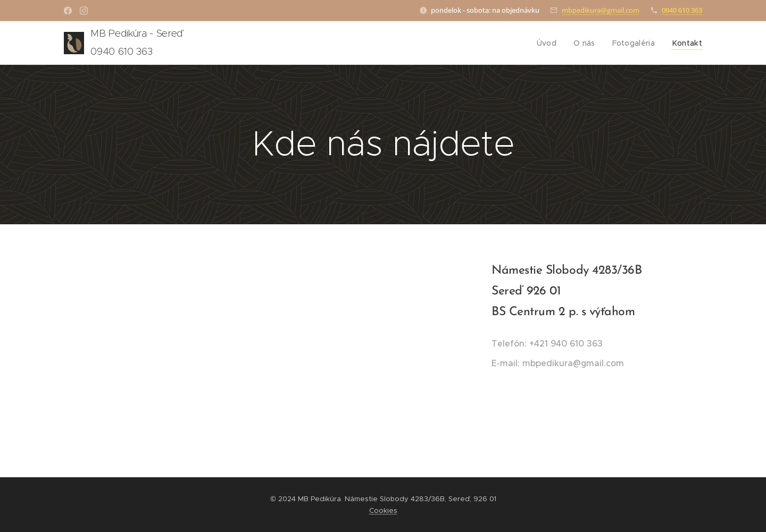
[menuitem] (553, 43)
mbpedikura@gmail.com (601, 10)
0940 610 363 (682, 10)
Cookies (383, 510)
